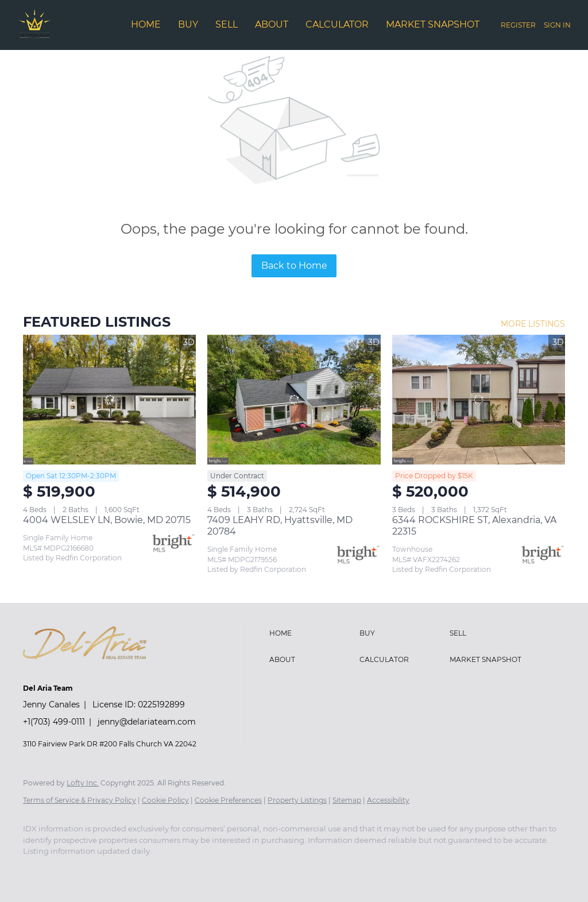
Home (146, 24)
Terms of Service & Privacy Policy (80, 800)
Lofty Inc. (83, 783)
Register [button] (518, 25)
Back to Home (294, 266)
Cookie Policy (165, 800)
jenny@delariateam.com (147, 722)
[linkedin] (70, 871)
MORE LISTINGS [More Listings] (533, 324)
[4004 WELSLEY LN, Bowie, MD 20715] (109, 400)
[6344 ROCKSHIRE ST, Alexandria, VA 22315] (479, 400)
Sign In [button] (557, 25)
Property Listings (297, 800)
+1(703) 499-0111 (54, 722)
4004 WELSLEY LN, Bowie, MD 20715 (107, 520)
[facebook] (37, 871)
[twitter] (103, 871)
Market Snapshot (433, 24)
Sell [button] (227, 24)
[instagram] (137, 871)
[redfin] (203, 871)
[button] (312, 633)
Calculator (337, 24)
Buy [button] (188, 24)
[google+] (170, 871)
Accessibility (388, 800)
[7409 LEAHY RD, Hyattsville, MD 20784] (294, 400)
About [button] (272, 24)
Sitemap (347, 800)
